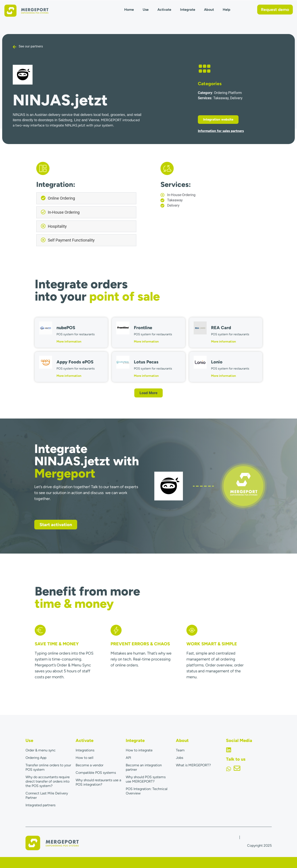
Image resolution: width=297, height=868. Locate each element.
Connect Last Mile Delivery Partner (47, 795)
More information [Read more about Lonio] (223, 376)
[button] (86, 198)
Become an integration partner (144, 767)
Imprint (233, 837)
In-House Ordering (64, 212)
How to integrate (139, 750)
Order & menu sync (41, 750)
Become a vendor (89, 765)
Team (180, 750)
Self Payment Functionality (71, 240)
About (209, 10)
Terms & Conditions (256, 837)
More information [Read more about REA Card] (223, 342)
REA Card (221, 328)
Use (146, 10)
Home (129, 10)
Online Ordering (62, 198)
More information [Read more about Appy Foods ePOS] (69, 376)
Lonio (217, 362)
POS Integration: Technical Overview (147, 791)
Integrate (188, 10)
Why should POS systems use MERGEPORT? (146, 779)
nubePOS (66, 328)
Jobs (179, 758)
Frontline (143, 328)
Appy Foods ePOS (75, 362)
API (128, 758)
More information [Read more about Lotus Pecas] (146, 376)
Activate (164, 10)
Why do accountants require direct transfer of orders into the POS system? (48, 781)
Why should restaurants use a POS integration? (98, 782)
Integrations (85, 750)
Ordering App (36, 758)
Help (227, 10)
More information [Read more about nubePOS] (69, 342)
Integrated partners (40, 805)
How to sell (85, 758)
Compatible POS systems (96, 773)
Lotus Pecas (146, 362)
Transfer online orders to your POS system (48, 767)
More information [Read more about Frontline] (146, 342)
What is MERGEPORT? (193, 765)
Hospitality (57, 226)
